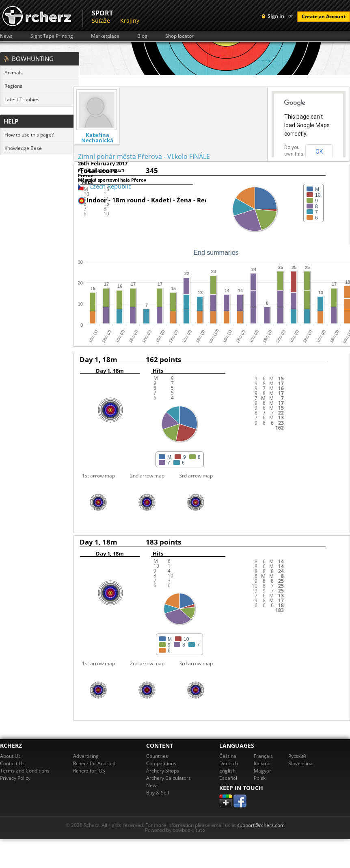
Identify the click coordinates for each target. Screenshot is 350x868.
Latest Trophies (22, 99)
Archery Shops (163, 771)
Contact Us (12, 763)
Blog (142, 36)
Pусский (297, 756)
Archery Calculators (169, 778)
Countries (157, 756)
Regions (13, 86)
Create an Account (324, 16)
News (6, 36)
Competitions (161, 763)
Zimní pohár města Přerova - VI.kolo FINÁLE (144, 156)
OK (319, 152)
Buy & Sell (158, 793)
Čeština (228, 756)
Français (263, 756)
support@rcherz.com (261, 825)
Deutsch (229, 763)
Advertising (86, 756)
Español (228, 778)
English (227, 771)
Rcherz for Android (94, 763)
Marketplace (105, 36)
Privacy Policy (15, 778)
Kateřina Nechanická (97, 138)
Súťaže (101, 21)
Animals (14, 73)
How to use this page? (29, 135)
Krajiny (130, 21)
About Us (10, 756)
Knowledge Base (23, 148)
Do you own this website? (294, 154)
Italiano (262, 763)
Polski (260, 778)
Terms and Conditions (25, 771)
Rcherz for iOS (89, 771)
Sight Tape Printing (52, 36)
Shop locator (179, 36)
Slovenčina (300, 763)
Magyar (262, 771)
